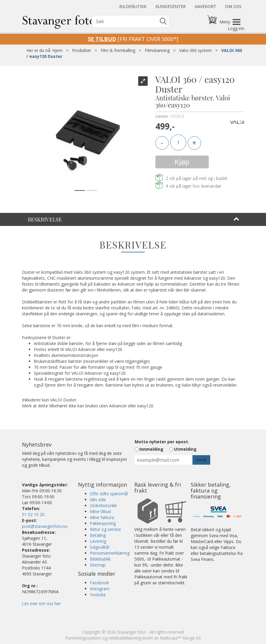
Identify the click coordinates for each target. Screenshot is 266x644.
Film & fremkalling (118, 50)
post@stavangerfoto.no (45, 526)
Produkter (82, 50)
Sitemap (98, 565)
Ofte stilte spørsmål (109, 494)
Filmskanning (157, 50)
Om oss (233, 6)
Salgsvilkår (100, 547)
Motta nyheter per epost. (162, 442)
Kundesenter (171, 6)
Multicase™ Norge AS (180, 638)
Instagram (100, 589)
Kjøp (182, 162)
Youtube (98, 595)
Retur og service (105, 529)
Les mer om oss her (41, 603)
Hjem (57, 50)
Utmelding (185, 449)
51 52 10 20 (33, 514)
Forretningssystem (83, 638)
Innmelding (151, 449)
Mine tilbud (100, 511)
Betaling (98, 535)
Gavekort (205, 6)
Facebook (99, 583)
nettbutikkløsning (125, 638)
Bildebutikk (133, 6)
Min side (98, 500)
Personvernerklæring (110, 553)
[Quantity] (178, 143)
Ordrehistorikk (103, 505)
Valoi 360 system (195, 50)
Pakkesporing (103, 523)
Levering (98, 541)
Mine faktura (102, 517)
